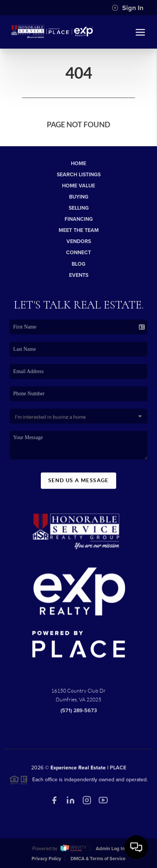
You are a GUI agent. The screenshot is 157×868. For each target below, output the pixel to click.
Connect (78, 253)
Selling (79, 208)
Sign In (127, 8)
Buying (79, 197)
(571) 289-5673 (79, 713)
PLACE (118, 770)
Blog (78, 264)
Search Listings (79, 175)
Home (78, 163)
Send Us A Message (78, 483)
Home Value (78, 186)
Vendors (79, 241)
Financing (79, 219)
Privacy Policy (46, 859)
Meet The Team (79, 230)
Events (79, 275)
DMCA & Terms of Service (98, 859)
